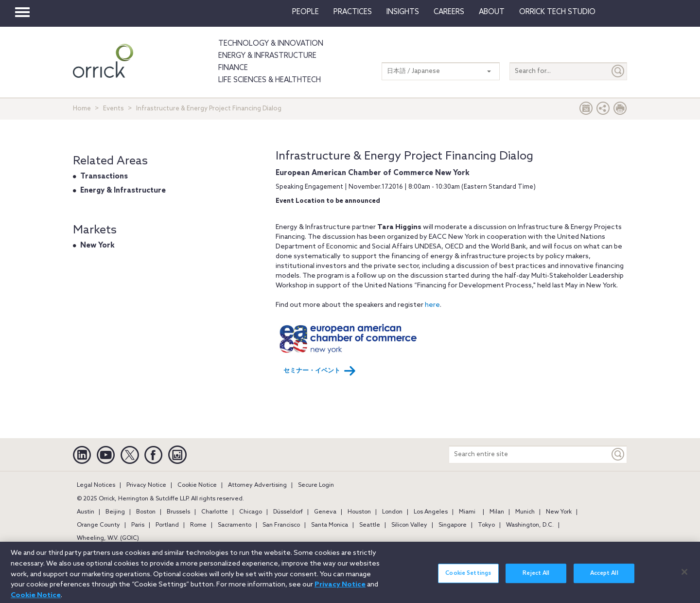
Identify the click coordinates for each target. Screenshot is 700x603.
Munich (525, 512)
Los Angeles (431, 512)
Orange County (98, 525)
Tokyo (486, 525)
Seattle (370, 525)
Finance (233, 68)
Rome (198, 525)
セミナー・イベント (320, 371)
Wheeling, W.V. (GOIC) (108, 538)
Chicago (251, 512)
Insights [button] (403, 12)
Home (82, 109)
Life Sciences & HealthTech (270, 80)
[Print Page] (620, 111)
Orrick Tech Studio (557, 12)
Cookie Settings (468, 578)
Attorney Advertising (257, 485)
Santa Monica (330, 525)
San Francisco (281, 525)
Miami (467, 512)
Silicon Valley (409, 525)
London (392, 512)
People (306, 12)
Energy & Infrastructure (267, 56)
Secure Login (316, 485)
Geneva (325, 512)
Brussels (178, 512)
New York (97, 246)
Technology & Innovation (271, 44)
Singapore (453, 525)
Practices (353, 12)
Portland (167, 525)
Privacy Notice (146, 485)
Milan (497, 512)
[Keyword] (618, 454)
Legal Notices (96, 485)
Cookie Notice (197, 485)
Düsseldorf (288, 512)
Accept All (604, 578)
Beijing (115, 512)
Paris (138, 525)
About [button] (492, 12)
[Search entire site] (529, 454)
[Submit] (618, 71)
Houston (359, 512)
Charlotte (215, 512)
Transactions (104, 177)
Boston (146, 512)
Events (114, 109)
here (432, 305)
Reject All (536, 578)
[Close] (684, 576)
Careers (449, 12)
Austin (86, 512)
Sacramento (235, 525)
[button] (603, 111)
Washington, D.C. (530, 525)
